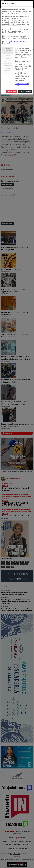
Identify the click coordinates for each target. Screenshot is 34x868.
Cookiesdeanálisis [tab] (8, 57)
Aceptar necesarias (25, 91)
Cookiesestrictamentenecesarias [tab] (8, 50)
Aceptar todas (12, 91)
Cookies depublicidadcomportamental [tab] (8, 70)
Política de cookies (16, 41)
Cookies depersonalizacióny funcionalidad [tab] (8, 64)
